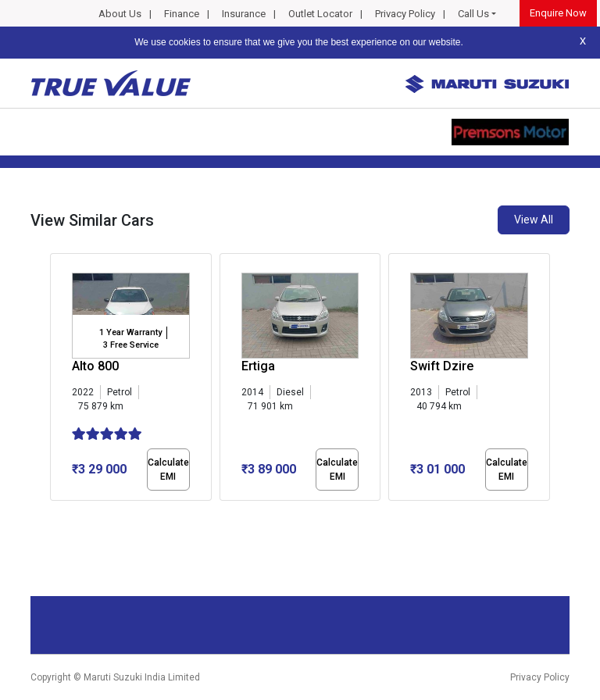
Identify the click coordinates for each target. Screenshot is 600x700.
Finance (182, 14)
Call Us (473, 14)
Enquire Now (558, 13)
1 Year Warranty (130, 332)
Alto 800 (95, 366)
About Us (120, 14)
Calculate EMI (168, 470)
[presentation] (58, 380)
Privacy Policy (405, 14)
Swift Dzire (442, 366)
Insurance (244, 14)
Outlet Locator (320, 14)
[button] (55, 514)
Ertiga (258, 366)
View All (534, 220)
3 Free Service (131, 345)
